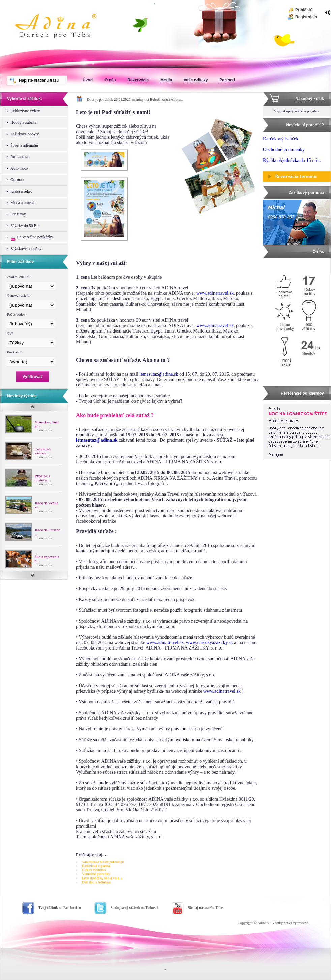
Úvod (88, 80)
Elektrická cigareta (96, 866)
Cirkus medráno (94, 870)
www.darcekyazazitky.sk (209, 643)
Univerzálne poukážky (32, 238)
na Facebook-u (60, 907)
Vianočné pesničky (96, 874)
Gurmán (17, 180)
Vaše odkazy (196, 80)
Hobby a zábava (23, 122)
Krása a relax (21, 191)
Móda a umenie (23, 203)
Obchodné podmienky (284, 150)
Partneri (227, 80)
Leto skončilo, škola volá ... (102, 878)
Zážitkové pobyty (25, 134)
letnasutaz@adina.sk (159, 374)
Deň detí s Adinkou (96, 882)
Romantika (19, 157)
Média (166, 80)
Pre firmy (18, 214)
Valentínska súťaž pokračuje (103, 862)
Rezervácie (138, 80)
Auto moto (19, 168)
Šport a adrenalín (24, 145)
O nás (110, 80)
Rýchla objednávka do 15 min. (292, 160)
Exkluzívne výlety (25, 111)
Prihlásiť (304, 10)
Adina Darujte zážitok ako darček (61, 27)
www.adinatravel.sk (215, 293)
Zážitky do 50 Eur (25, 226)
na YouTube (205, 907)
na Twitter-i (134, 907)
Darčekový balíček (281, 139)
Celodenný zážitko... (43, 451)
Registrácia (306, 17)
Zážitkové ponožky (26, 249)
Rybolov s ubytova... (42, 478)
